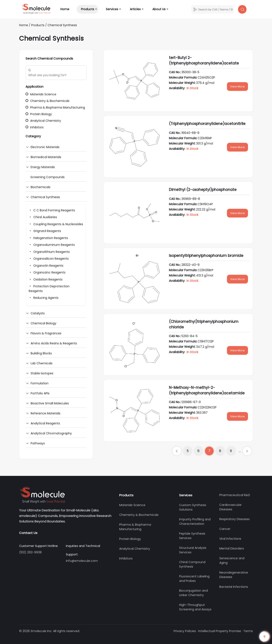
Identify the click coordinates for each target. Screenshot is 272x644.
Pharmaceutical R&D (235, 495)
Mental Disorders (232, 548)
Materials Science (41, 94)
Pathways (38, 443)
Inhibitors (35, 127)
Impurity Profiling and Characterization (195, 522)
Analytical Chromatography (51, 433)
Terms (248, 631)
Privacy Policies (185, 631)
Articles (135, 9)
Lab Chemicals (42, 363)
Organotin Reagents (46, 266)
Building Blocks (41, 353)
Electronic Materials (45, 147)
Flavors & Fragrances (46, 333)
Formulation (40, 383)
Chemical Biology (43, 323)
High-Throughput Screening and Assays (195, 607)
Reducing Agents (44, 298)
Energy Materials (43, 167)
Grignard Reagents (45, 231)
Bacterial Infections (234, 587)
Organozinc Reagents (47, 272)
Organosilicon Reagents (49, 259)
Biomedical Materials (46, 157)
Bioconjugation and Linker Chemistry (193, 593)
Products (88, 9)
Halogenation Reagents (48, 238)
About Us (159, 9)
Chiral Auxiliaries (43, 217)
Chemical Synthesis (62, 25)
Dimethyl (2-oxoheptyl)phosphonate (203, 190)
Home (67, 9)
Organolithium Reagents (49, 252)
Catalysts (38, 313)
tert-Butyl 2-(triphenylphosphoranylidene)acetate (204, 60)
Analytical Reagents (45, 423)
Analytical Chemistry (43, 121)
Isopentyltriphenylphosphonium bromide (206, 256)
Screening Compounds (47, 177)
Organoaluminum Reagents (52, 245)
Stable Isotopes (42, 373)
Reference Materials (45, 413)
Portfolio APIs (40, 393)
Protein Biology (39, 114)
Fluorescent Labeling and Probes (194, 579)
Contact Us (28, 533)
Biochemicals (40, 187)
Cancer (225, 529)
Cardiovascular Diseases (230, 507)
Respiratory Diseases (234, 519)
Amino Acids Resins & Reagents (54, 343)
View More (237, 87)
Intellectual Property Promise (220, 631)
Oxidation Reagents (46, 279)
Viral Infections (230, 539)
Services (112, 9)
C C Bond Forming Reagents (52, 210)
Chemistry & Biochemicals (47, 101)
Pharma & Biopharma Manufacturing (55, 107)
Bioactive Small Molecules (50, 403)
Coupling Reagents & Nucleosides (56, 224)
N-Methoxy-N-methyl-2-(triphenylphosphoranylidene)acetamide (207, 390)
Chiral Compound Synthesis (192, 564)
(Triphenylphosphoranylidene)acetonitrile (207, 124)
